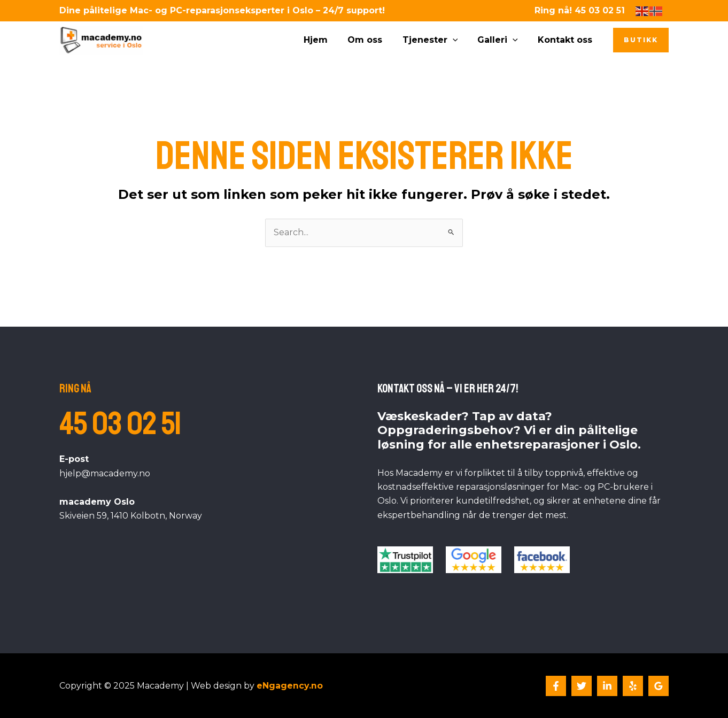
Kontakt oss (567, 40)
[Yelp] (633, 686)
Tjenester (437, 40)
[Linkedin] (607, 686)
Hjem (328, 40)
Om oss (375, 40)
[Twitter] (582, 686)
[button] (641, 40)
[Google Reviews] (659, 686)
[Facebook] (556, 686)
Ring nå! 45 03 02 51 (580, 10)
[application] (460, 40)
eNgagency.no (290, 686)
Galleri (502, 40)
